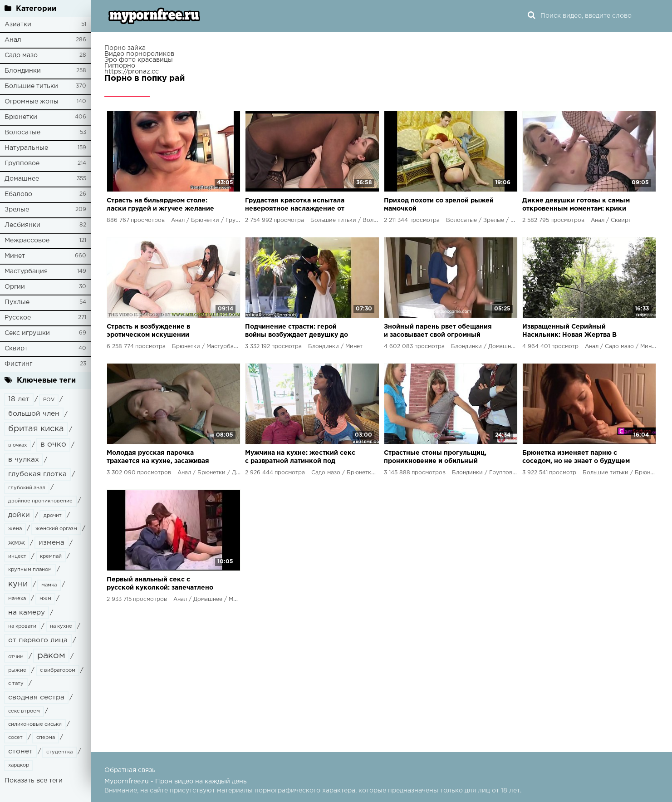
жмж (17, 543)
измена (52, 543)
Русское (18, 318)
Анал (13, 40)
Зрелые (17, 210)
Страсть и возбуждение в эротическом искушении (148, 331)
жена (15, 529)
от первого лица (38, 640)
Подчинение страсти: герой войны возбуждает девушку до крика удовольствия (297, 332)
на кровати (22, 626)
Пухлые (17, 302)
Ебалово (18, 194)
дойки (19, 515)
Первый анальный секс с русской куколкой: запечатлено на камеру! (160, 584)
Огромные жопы (32, 102)
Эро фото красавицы (139, 60)
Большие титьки (31, 86)
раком (51, 656)
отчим (16, 657)
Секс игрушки (27, 333)
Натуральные (26, 148)
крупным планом (30, 570)
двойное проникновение (40, 501)
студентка (59, 752)
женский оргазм (56, 529)
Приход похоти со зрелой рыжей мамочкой (439, 205)
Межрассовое (27, 241)
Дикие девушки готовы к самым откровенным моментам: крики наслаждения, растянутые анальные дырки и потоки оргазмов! (576, 205)
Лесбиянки (22, 225)
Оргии (15, 287)
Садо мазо (21, 55)
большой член (34, 414)
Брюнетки (21, 117)
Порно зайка (125, 48)
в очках (17, 445)
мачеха (17, 599)
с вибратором (58, 670)
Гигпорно (120, 66)
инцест (17, 556)
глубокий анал (27, 488)
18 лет (19, 399)
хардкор (19, 765)
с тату (16, 684)
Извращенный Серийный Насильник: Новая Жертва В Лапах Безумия (569, 332)
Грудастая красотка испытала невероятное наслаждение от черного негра (295, 205)
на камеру (27, 613)
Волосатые (22, 133)
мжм (45, 599)
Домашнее (22, 179)
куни (18, 584)
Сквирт (16, 349)
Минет (15, 256)
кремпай (51, 556)
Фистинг (18, 364)
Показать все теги (34, 781)
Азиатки (18, 25)
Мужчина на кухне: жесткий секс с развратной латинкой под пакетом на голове (300, 458)
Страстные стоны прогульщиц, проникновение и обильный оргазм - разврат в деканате (435, 458)
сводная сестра (36, 697)
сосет (15, 738)
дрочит (53, 516)
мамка (49, 585)
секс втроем (24, 711)
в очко (53, 445)
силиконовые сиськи (35, 724)
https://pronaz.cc (132, 72)
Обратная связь (130, 770)
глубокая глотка (37, 474)
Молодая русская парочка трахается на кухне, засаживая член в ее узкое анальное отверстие (158, 458)
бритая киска (36, 429)
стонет (20, 751)
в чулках (24, 460)
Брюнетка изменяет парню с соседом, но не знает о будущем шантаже (576, 458)
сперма (46, 738)
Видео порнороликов (139, 54)
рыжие (17, 670)
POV (49, 400)
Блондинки (23, 71)
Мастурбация (26, 271)
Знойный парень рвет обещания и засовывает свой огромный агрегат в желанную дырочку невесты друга (438, 332)
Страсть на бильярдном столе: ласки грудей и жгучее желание (160, 205)
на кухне (61, 626)
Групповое (22, 163)
